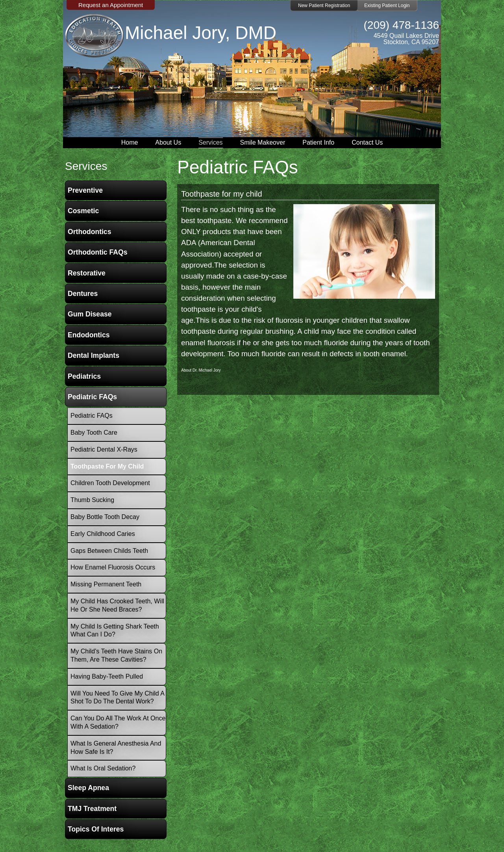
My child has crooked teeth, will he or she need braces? (117, 605)
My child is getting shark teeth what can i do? (115, 631)
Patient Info (318, 142)
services (86, 166)
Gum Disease (90, 314)
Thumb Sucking (92, 500)
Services (210, 142)
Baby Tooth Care (94, 433)
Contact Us (367, 142)
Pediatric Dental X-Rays (104, 449)
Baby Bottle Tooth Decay (105, 517)
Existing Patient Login (387, 6)
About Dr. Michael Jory (201, 370)
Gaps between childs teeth (109, 551)
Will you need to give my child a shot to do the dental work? (118, 698)
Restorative (87, 273)
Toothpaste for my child (222, 194)
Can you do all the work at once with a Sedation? (118, 722)
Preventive (85, 190)
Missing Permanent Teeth (106, 584)
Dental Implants (94, 355)
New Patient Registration (324, 6)
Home (130, 142)
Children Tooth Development (110, 483)
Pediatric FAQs (92, 397)
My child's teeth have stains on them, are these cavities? (116, 655)
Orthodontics (89, 232)
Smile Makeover (263, 142)
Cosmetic (83, 211)
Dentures (83, 294)
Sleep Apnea (88, 788)
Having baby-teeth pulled (107, 676)
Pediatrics (84, 376)
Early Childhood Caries (103, 534)
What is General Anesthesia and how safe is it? (116, 748)
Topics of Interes (96, 829)
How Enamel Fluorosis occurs (113, 567)
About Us (168, 142)
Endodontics (89, 335)
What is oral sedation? (103, 768)
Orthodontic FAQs (98, 252)
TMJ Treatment (92, 809)
